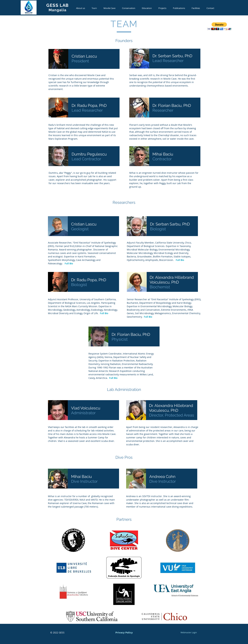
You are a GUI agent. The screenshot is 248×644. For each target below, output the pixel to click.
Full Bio (69, 263)
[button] (219, 26)
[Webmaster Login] (189, 632)
